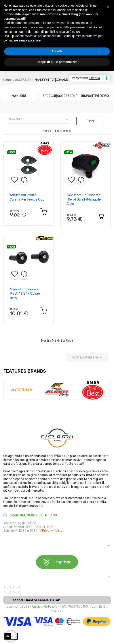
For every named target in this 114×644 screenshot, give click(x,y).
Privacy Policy (52, 531)
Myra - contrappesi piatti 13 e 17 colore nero (25, 294)
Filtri (90, 121)
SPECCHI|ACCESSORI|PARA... (57, 96)
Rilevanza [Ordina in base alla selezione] (39, 119)
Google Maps (57, 562)
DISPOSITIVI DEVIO (95, 96)
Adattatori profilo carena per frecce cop (27, 197)
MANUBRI (19, 96)
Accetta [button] (57, 51)
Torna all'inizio (87, 358)
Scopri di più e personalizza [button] (57, 62)
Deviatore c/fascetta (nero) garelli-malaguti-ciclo (84, 199)
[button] (108, 7)
